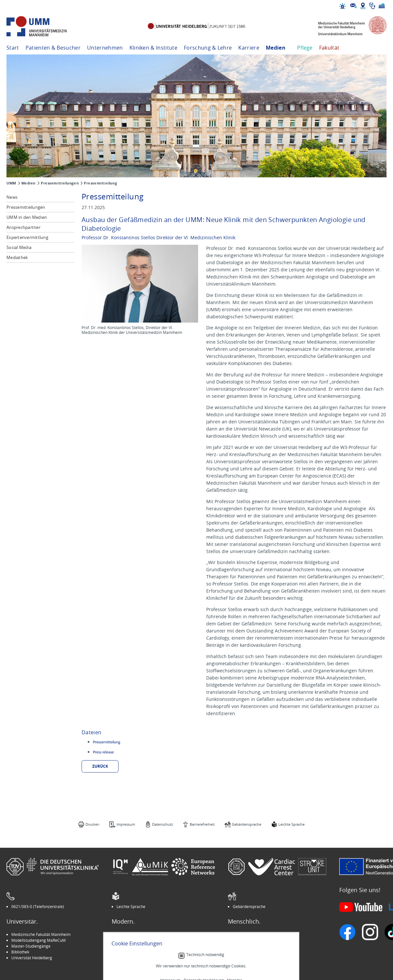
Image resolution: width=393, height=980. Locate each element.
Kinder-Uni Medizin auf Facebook (146, 946)
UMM (11, 183)
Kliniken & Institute (153, 48)
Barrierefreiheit (202, 824)
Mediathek (17, 257)
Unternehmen (105, 48)
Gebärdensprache (247, 824)
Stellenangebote (247, 934)
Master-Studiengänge (31, 946)
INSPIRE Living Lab (133, 940)
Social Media (19, 247)
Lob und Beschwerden (253, 952)
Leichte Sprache (292, 824)
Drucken (92, 824)
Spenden (241, 958)
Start (13, 48)
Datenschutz (163, 824)
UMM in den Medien (27, 217)
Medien (276, 48)
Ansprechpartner (23, 227)
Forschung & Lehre (208, 48)
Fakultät (329, 48)
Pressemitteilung (100, 183)
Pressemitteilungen (60, 183)
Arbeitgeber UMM (133, 934)
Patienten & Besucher (53, 48)
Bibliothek (20, 952)
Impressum (126, 824)
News (12, 197)
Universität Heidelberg (32, 958)
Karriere (249, 48)
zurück (100, 766)
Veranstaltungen (248, 940)
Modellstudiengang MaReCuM (39, 940)
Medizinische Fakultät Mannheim (41, 934)
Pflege (305, 48)
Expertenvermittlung (27, 237)
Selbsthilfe (242, 946)
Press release (103, 752)
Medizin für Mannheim (137, 952)
